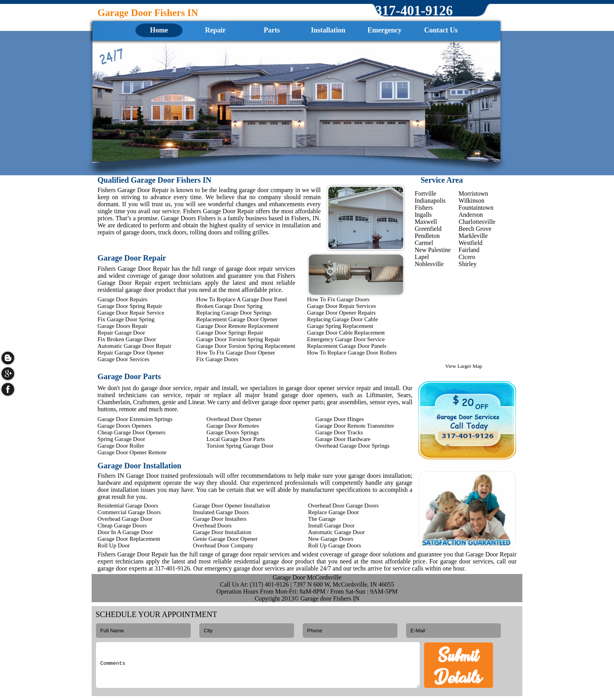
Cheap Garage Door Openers (132, 432)
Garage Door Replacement (129, 539)
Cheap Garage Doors (122, 525)
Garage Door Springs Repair (230, 333)
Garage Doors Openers (124, 426)
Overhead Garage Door (125, 519)
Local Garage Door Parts (236, 439)
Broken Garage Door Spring (229, 306)
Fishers (424, 208)
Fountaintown (476, 208)
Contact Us (441, 30)
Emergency (385, 30)
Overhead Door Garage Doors (343, 506)
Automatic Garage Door (337, 532)
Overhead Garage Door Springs (352, 446)
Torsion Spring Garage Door (240, 446)
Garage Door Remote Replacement (237, 326)
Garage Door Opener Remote (132, 452)
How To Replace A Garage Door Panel (242, 299)
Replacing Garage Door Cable (342, 319)
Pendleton (427, 236)
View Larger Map (464, 366)
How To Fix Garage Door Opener (236, 353)
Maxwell (426, 222)
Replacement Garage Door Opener (237, 319)
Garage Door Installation (222, 532)
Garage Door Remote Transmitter (355, 426)
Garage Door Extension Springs (135, 419)
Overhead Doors (212, 525)
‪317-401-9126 (414, 11)
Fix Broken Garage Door (127, 339)
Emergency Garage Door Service (346, 339)
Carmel (424, 243)
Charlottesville (477, 222)
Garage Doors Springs (232, 432)
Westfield (470, 243)
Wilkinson (471, 201)
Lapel (422, 257)
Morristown (473, 193)
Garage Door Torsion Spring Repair (238, 339)
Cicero (467, 257)
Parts (272, 30)
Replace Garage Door (334, 512)
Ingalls (423, 215)
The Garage (322, 519)
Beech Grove (475, 229)
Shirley (468, 264)
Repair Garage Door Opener (131, 353)
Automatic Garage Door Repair (135, 346)
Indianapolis (430, 201)
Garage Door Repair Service (131, 313)
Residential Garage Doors (128, 506)
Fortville (425, 193)
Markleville (473, 236)
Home (159, 30)
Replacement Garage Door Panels (347, 346)
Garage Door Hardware (343, 439)
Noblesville (429, 264)
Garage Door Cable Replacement (346, 333)
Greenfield (428, 229)
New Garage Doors (331, 539)
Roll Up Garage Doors (335, 545)
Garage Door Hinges (340, 419)
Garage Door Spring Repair (130, 306)
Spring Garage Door (121, 439)
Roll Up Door (114, 545)
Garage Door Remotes (233, 426)
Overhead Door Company (223, 545)
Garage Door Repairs (122, 299)
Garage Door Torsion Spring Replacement (246, 346)
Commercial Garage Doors (129, 512)
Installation (328, 30)
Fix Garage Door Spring (126, 319)
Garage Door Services (123, 359)
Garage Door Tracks (339, 432)
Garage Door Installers (220, 519)
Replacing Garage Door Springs (234, 313)
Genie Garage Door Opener (225, 539)
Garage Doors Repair (122, 326)
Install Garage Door (331, 525)
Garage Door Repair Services (341, 306)
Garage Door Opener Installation (232, 506)
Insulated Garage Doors (221, 512)
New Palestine (433, 250)
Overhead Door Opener (234, 419)
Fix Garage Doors (217, 359)
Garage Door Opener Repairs (341, 313)
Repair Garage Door (121, 333)
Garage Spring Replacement (340, 326)
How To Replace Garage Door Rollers (352, 353)
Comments (258, 665)
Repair (216, 30)
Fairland (469, 250)
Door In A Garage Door (125, 532)
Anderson (471, 215)
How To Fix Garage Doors (338, 299)
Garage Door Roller (121, 446)
